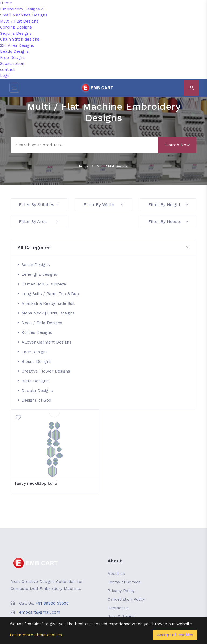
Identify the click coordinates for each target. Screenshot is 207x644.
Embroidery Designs (23, 9)
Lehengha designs (39, 274)
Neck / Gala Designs (42, 323)
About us (116, 574)
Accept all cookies (175, 635)
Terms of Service (124, 582)
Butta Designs (35, 381)
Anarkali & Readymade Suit (48, 303)
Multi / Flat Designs (19, 21)
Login (5, 76)
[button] (103, 248)
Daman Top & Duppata (44, 284)
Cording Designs (16, 27)
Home (6, 3)
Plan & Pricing (121, 617)
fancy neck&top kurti (36, 483)
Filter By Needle (168, 222)
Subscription (12, 63)
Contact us (118, 608)
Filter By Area (39, 222)
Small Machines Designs (24, 15)
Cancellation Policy (126, 599)
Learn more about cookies (36, 635)
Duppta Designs (37, 391)
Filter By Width (103, 205)
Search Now (177, 145)
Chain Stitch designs (20, 39)
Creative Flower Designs (46, 371)
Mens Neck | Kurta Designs (48, 313)
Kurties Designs (37, 332)
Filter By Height (168, 205)
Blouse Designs (37, 362)
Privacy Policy (121, 591)
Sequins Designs (16, 33)
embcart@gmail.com (40, 612)
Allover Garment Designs (46, 342)
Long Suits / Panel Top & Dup (50, 294)
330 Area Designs (17, 45)
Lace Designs (35, 352)
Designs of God (36, 400)
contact (7, 70)
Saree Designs (36, 265)
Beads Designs (14, 51)
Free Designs (13, 58)
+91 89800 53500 (52, 603)
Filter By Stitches (39, 205)
